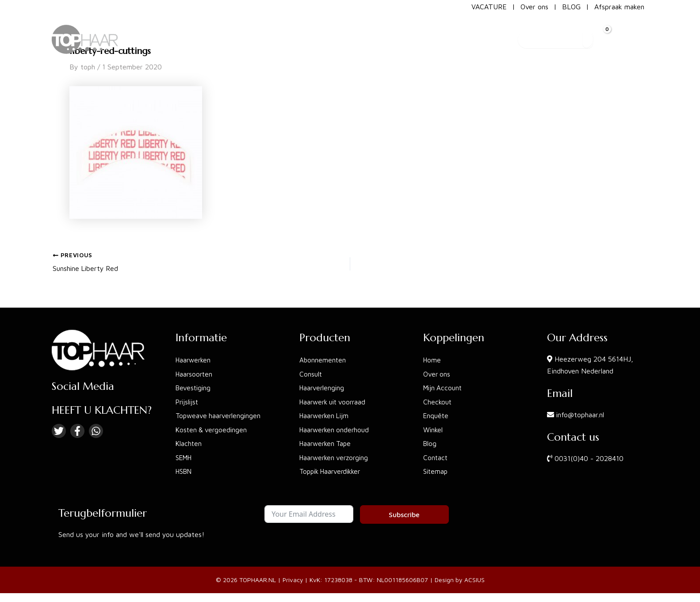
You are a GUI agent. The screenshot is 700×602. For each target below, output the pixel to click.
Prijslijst (188, 401)
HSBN (185, 472)
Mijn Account (444, 387)
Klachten (189, 443)
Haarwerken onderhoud (336, 429)
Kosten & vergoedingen (212, 429)
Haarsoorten (195, 373)
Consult (311, 373)
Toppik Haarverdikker (333, 472)
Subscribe (404, 514)
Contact (436, 457)
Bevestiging (194, 387)
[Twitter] (59, 429)
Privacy (293, 580)
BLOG (571, 7)
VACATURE (489, 7)
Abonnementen (323, 358)
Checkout (438, 401)
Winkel (434, 429)
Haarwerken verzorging (336, 457)
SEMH (185, 457)
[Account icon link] (633, 35)
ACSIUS (475, 580)
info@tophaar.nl (580, 412)
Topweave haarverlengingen (220, 415)
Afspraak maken (619, 7)
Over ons (534, 7)
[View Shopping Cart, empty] (601, 35)
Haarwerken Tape (327, 443)
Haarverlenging (323, 387)
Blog (430, 443)
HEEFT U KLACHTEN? (102, 408)
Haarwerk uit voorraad (335, 401)
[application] (391, 35)
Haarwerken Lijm (326, 415)
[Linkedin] (96, 429)
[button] (373, 35)
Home (432, 358)
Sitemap (436, 472)
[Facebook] (77, 429)
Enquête (437, 415)
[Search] (578, 35)
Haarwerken (194, 358)
